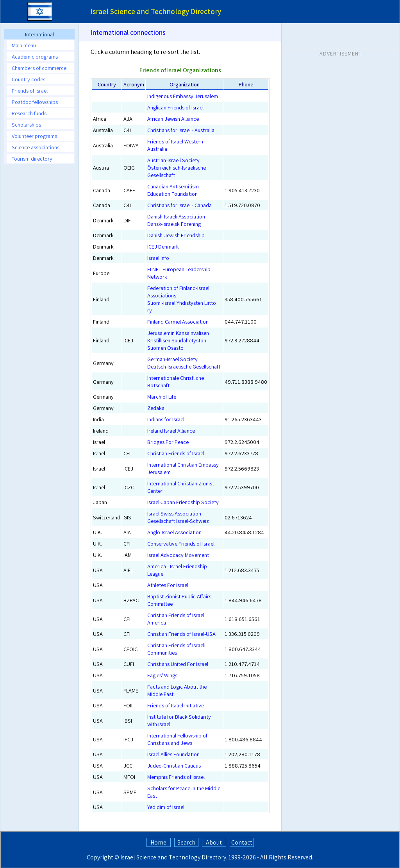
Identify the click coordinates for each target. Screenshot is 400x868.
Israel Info (158, 258)
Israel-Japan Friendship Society (183, 502)
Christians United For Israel (178, 664)
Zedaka (156, 408)
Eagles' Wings (162, 675)
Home (158, 842)
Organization (185, 84)
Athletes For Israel (168, 585)
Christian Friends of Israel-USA (181, 634)
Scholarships (26, 124)
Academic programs (35, 56)
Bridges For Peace (168, 442)
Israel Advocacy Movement (178, 555)
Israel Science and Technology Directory (173, 857)
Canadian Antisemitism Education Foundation (173, 190)
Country (107, 84)
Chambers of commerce (39, 68)
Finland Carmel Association (178, 321)
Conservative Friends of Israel (181, 543)
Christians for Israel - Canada (179, 205)
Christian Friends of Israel (176, 453)
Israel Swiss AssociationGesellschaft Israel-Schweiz (178, 517)
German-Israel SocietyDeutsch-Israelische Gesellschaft (184, 363)
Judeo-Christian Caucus (174, 765)
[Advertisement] (39, 287)
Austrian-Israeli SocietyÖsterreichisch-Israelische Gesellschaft (177, 167)
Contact (242, 842)
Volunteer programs (34, 136)
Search (186, 842)
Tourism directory (32, 158)
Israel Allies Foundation (173, 754)
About (214, 842)
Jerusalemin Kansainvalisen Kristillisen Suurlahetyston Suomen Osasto (178, 340)
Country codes (29, 79)
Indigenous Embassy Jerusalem (183, 96)
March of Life (162, 396)
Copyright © (103, 857)
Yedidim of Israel (166, 807)
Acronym (134, 84)
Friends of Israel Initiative (176, 705)
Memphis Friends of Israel (176, 777)
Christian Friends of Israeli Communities (176, 649)
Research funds (29, 113)
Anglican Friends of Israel (175, 107)
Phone (246, 84)
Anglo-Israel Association (174, 532)
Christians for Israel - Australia (181, 130)
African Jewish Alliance (173, 119)
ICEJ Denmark (163, 246)
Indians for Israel (166, 419)
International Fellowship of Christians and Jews (177, 739)
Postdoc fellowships (35, 102)
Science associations (36, 147)
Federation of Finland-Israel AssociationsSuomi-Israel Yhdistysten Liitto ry (182, 299)
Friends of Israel (30, 90)
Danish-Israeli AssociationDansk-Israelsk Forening (176, 220)
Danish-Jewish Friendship (176, 235)
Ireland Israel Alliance (171, 430)
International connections (128, 32)
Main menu (24, 45)
